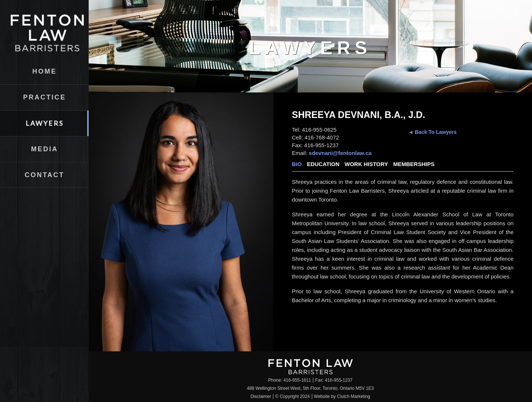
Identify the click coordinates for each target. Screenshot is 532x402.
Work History (366, 164)
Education (323, 164)
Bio (297, 164)
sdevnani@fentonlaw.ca (340, 153)
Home (45, 71)
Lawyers (45, 123)
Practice (44, 97)
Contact (45, 175)
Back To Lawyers (435, 132)
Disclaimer (261, 396)
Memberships (414, 164)
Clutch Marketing (354, 396)
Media (45, 149)
